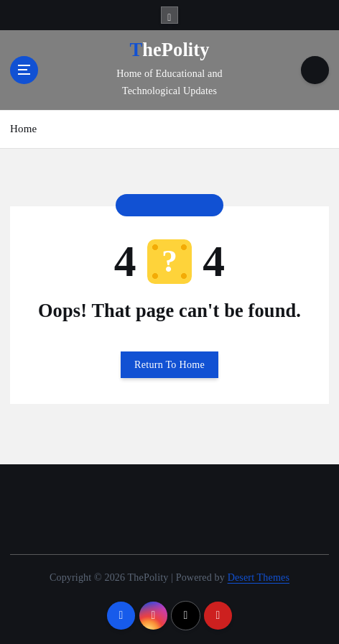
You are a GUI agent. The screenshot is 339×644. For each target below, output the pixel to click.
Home (23, 129)
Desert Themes (259, 577)
